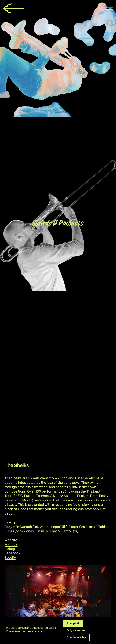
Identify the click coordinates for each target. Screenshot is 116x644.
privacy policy (35, 631)
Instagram (12, 549)
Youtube (11, 545)
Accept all (73, 624)
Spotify (10, 558)
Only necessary (76, 630)
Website (11, 540)
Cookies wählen (76, 637)
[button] (58, 465)
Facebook (12, 553)
